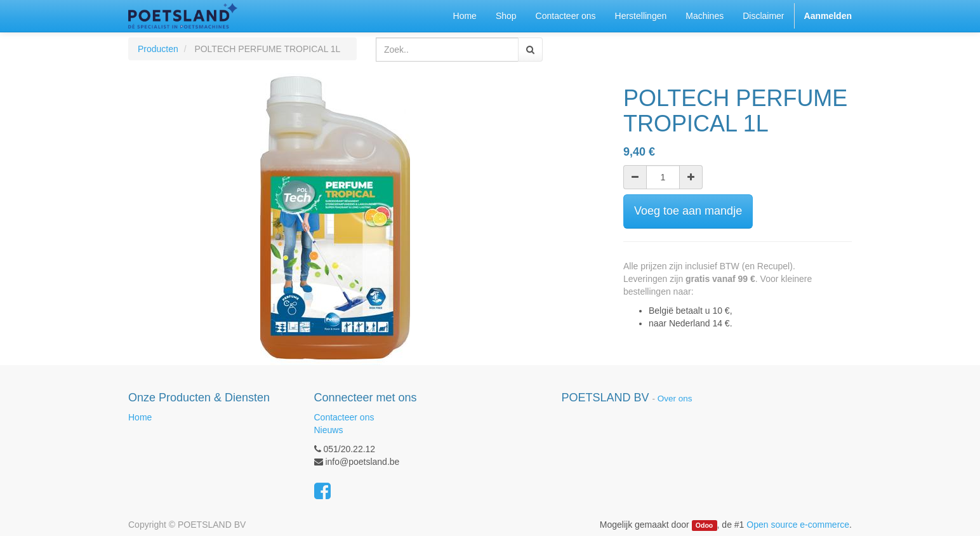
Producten (158, 49)
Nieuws (329, 430)
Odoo (704, 525)
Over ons (675, 399)
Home (140, 417)
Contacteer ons (344, 417)
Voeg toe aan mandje (688, 211)
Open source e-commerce (798, 525)
